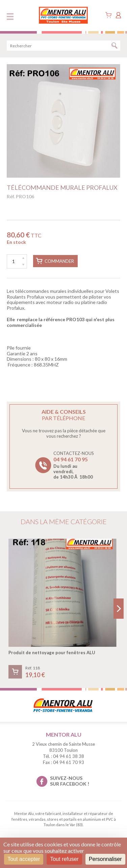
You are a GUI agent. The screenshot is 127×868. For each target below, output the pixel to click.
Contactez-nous (74, 465)
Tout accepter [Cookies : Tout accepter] (24, 859)
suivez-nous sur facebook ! (70, 781)
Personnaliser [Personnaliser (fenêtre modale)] (105, 859)
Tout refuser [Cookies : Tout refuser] (64, 859)
